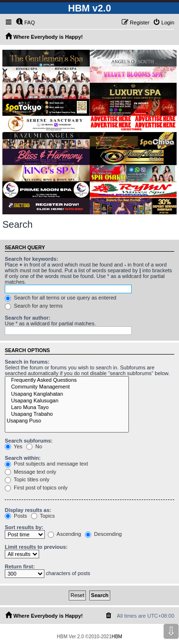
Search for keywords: (32, 259)
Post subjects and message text (46, 464)
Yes (14, 446)
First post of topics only (36, 488)
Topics (43, 516)
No (34, 446)
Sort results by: (24, 527)
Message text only (31, 472)
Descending (103, 534)
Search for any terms (34, 306)
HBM (117, 637)
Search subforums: (29, 441)
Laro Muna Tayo (67, 408)
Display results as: (28, 510)
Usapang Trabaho (67, 414)
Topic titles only (27, 479)
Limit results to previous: (36, 547)
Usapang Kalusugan (67, 401)
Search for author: (27, 318)
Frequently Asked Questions (67, 380)
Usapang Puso (67, 421)
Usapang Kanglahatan (67, 394)
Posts (16, 516)
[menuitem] (25, 22)
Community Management (67, 387)
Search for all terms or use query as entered (61, 298)
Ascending (64, 534)
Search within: (23, 458)
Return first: (20, 566)
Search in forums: (27, 362)
